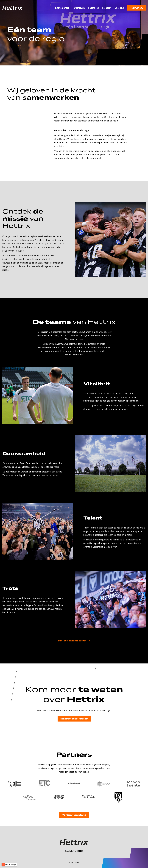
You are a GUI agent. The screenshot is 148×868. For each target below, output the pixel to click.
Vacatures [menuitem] (93, 8)
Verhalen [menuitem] (107, 8)
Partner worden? (74, 815)
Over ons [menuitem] (119, 8)
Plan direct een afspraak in (74, 719)
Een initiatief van (74, 851)
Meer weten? (136, 8)
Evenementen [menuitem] (62, 8)
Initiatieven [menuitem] (79, 8)
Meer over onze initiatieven (72, 641)
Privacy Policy (74, 862)
